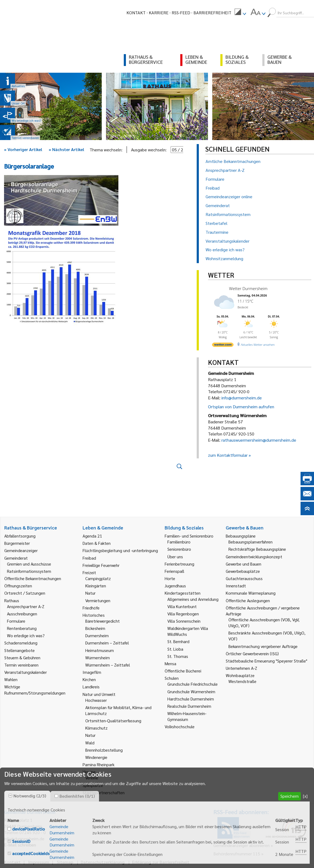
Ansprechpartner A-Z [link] (26, 606)
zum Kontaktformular (228, 455)
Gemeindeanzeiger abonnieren (241, 845)
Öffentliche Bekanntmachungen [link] (33, 578)
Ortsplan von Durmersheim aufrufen (241, 407)
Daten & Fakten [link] (97, 543)
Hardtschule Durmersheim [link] (191, 699)
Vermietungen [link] (98, 600)
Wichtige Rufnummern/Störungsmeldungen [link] (35, 690)
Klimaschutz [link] (96, 728)
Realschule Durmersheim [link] (189, 706)
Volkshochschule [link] (180, 726)
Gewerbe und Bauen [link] (244, 564)
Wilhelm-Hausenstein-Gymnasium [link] (187, 716)
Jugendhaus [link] (175, 586)
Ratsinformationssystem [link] (29, 571)
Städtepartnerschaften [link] (104, 792)
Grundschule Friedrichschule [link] (193, 684)
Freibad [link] (89, 558)
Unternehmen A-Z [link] (241, 668)
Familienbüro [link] (179, 542)
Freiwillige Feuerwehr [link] (101, 565)
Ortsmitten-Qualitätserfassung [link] (113, 721)
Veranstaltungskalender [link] (26, 672)
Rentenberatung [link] (22, 628)
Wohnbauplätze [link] (240, 675)
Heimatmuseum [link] (100, 650)
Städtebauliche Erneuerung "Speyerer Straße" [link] (267, 661)
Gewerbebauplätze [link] (243, 571)
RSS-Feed (181, 13)
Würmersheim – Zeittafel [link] (108, 665)
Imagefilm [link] (92, 672)
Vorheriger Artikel (23, 149)
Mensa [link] (170, 663)
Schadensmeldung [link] (21, 643)
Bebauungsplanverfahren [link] (251, 542)
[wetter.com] (223, 346)
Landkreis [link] (91, 687)
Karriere (159, 13)
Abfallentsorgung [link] (20, 536)
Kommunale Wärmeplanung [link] (251, 593)
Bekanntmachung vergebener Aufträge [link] (263, 646)
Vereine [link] (92, 778)
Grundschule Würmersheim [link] (191, 691)
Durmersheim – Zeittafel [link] (107, 643)
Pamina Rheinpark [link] (98, 764)
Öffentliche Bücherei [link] (183, 671)
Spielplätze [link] (93, 785)
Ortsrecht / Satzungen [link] (25, 593)
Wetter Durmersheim (248, 288)
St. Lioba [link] (175, 649)
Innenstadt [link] (236, 586)
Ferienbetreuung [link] (179, 564)
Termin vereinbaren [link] (21, 665)
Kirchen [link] (89, 679)
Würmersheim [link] (98, 658)
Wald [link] (90, 743)
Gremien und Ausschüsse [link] (29, 564)
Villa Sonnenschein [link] (184, 621)
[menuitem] (240, 13)
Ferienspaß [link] (174, 571)
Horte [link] (170, 578)
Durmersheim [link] (97, 635)
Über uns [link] (175, 557)
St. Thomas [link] (178, 656)
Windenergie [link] (96, 757)
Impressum (39, 862)
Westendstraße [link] (242, 681)
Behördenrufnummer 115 (237, 854)
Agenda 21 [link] (92, 536)
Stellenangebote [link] (20, 650)
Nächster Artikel (66, 149)
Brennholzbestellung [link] (104, 750)
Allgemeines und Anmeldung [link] (193, 599)
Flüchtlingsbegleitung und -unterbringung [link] (120, 550)
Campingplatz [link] (98, 578)
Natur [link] (90, 593)
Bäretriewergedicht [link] (103, 621)
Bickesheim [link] (95, 628)
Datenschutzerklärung (103, 862)
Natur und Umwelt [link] (99, 694)
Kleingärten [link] (96, 586)
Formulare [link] (16, 621)
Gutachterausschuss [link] (244, 578)
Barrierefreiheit (212, 13)
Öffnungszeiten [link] (18, 586)
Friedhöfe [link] (91, 608)
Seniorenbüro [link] (179, 549)
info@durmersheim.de (242, 398)
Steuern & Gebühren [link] (22, 658)
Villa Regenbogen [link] (183, 614)
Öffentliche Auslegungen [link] (248, 600)
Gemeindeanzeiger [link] (21, 550)
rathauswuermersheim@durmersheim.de (259, 440)
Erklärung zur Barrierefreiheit (161, 862)
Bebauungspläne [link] (241, 536)
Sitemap (65, 862)
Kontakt (136, 13)
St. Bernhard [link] (178, 641)
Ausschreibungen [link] (22, 614)
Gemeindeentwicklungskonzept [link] (254, 557)
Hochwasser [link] (96, 700)
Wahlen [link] (11, 679)
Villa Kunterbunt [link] (182, 606)
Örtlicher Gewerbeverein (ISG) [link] (252, 653)
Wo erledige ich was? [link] (26, 635)
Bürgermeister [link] (17, 543)
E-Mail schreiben (20, 845)
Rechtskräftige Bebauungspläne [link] (257, 549)
